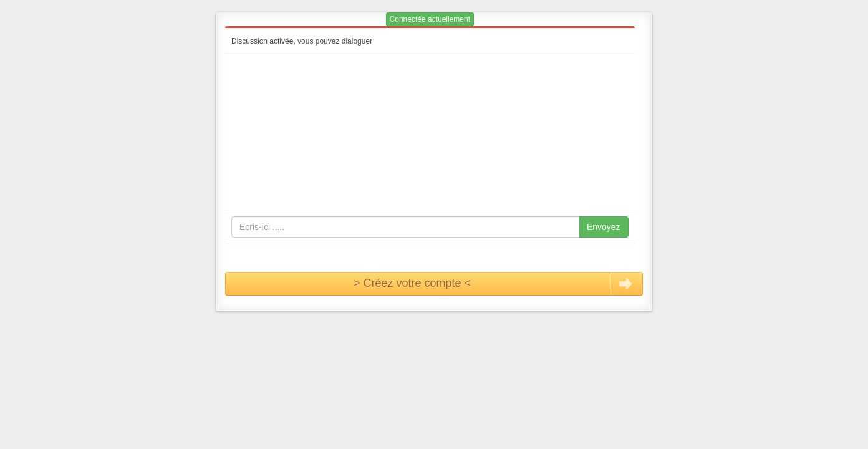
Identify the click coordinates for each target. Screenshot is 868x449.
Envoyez (604, 227)
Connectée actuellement (430, 19)
